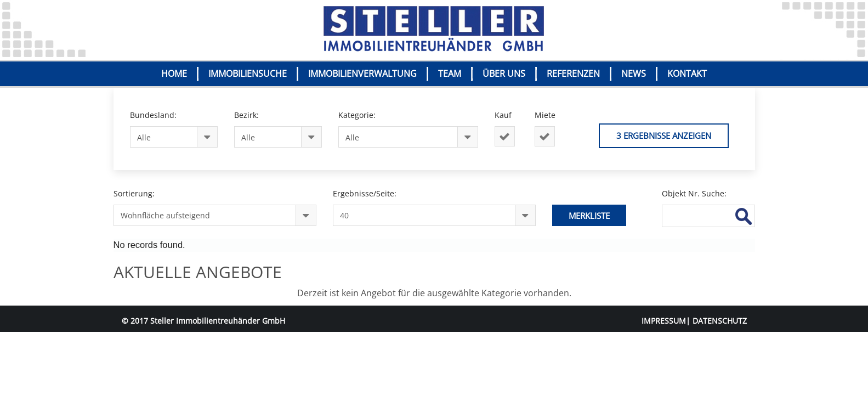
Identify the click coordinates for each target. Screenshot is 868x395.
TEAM (450, 74)
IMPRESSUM (664, 321)
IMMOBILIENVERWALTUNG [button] (362, 74)
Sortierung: (135, 193)
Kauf (505, 115)
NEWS (634, 74)
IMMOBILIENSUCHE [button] (248, 74)
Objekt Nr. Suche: (696, 193)
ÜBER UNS (504, 74)
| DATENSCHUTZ (716, 321)
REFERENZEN (573, 74)
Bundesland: (155, 115)
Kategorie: (359, 115)
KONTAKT (687, 74)
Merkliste (589, 216)
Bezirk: (249, 115)
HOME (174, 74)
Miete (547, 115)
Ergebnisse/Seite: (366, 193)
